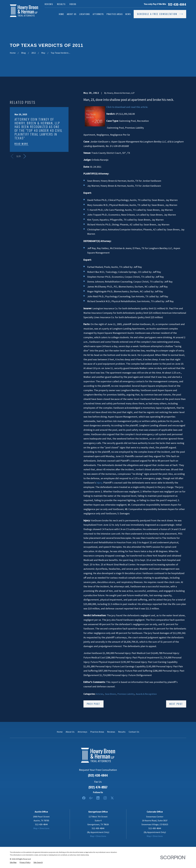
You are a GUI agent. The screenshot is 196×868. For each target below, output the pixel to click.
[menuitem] (13, 862)
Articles (100, 694)
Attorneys (82, 732)
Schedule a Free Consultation (160, 14)
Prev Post (93, 704)
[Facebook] (84, 798)
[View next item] (25, 156)
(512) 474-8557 (98, 787)
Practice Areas (97, 732)
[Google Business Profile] (91, 798)
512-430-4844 (177, 4)
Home (60, 732)
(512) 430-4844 (98, 775)
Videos (73, 4)
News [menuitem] (128, 14)
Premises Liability (126, 694)
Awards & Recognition (146, 694)
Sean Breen (110, 694)
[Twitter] (112, 798)
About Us (70, 732)
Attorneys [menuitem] (98, 14)
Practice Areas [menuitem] (115, 14)
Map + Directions (41, 828)
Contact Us (134, 732)
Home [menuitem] (61, 14)
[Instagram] (105, 798)
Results (61, 4)
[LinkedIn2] (98, 798)
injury (99, 483)
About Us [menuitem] (72, 14)
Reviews (49, 4)
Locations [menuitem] (85, 14)
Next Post (176, 704)
